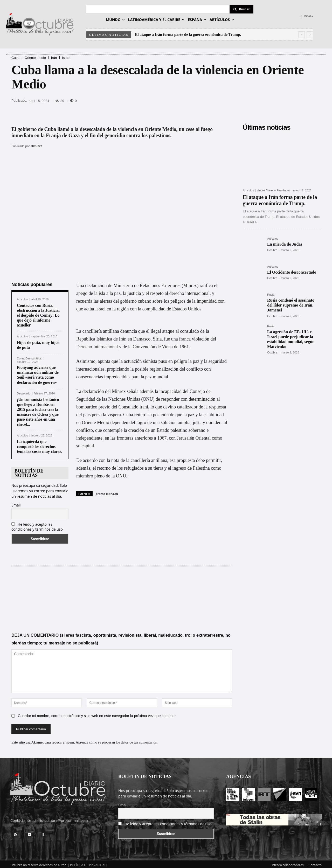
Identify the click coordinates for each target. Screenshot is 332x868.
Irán (54, 58)
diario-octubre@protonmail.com (61, 819)
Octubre (36, 146)
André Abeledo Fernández (274, 190)
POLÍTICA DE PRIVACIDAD (88, 863)
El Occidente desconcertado (292, 272)
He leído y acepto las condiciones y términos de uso (37, 525)
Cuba (15, 58)
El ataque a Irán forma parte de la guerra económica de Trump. (188, 34)
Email (16, 503)
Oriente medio (35, 58)
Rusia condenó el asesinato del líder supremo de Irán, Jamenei (291, 305)
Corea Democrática (29, 357)
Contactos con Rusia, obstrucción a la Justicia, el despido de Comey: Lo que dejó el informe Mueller (38, 313)
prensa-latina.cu (107, 492)
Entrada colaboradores (287, 863)
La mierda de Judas (285, 244)
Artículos (22, 297)
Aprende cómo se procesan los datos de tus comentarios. (117, 740)
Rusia (271, 295)
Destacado (24, 391)
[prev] (302, 35)
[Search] (241, 9)
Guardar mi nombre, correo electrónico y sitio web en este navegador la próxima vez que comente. (97, 714)
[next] (310, 35)
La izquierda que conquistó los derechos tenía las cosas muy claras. (40, 444)
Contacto (315, 863)
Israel (66, 58)
